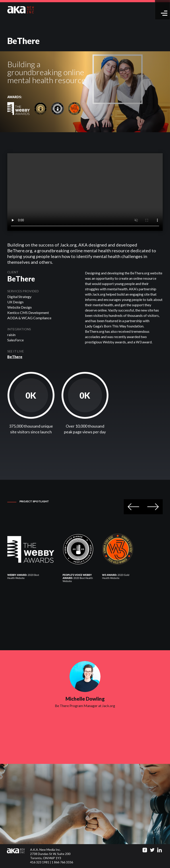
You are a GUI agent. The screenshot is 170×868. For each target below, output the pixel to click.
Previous (133, 507)
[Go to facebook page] (145, 850)
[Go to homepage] (21, 9)
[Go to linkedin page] (159, 850)
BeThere (15, 357)
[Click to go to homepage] (18, 856)
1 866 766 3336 (62, 862)
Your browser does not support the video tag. (85, 192)
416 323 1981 (40, 862)
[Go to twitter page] (152, 850)
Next (153, 507)
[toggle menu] (164, 13)
